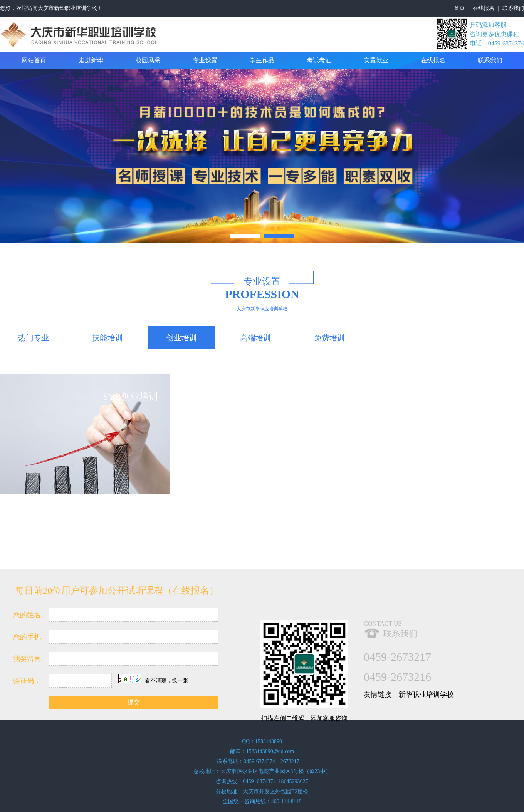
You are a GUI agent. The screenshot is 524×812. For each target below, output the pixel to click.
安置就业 (376, 60)
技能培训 (107, 338)
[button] (245, 236)
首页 (459, 8)
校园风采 (148, 60)
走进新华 (91, 60)
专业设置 (205, 60)
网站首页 (34, 60)
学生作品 (262, 60)
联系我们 (513, 8)
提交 (134, 702)
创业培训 (181, 338)
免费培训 (329, 338)
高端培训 (255, 338)
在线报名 (484, 8)
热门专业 (34, 338)
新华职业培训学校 (426, 695)
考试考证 (319, 60)
